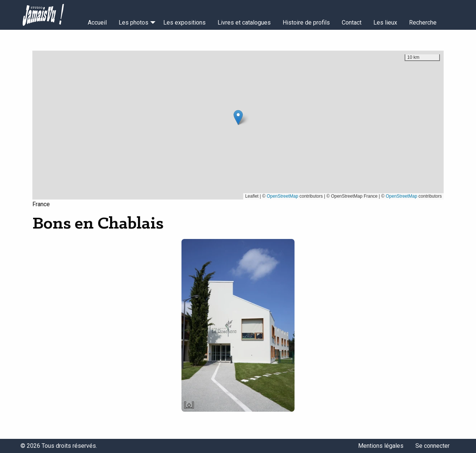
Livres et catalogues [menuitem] (244, 23)
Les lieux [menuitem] (385, 23)
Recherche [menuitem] (423, 23)
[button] (238, 117)
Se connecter (432, 446)
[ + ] (189, 405)
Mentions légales (381, 446)
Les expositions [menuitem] (184, 23)
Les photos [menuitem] (134, 23)
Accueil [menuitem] (97, 23)
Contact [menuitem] (352, 23)
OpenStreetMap (282, 196)
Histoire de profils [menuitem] (306, 23)
